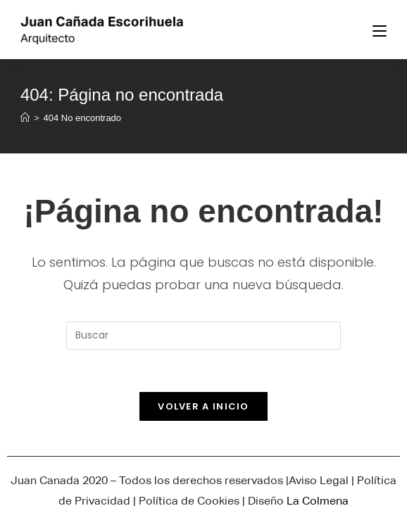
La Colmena (318, 501)
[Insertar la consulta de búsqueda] (203, 336)
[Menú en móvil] (380, 30)
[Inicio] (25, 118)
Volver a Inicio (203, 406)
